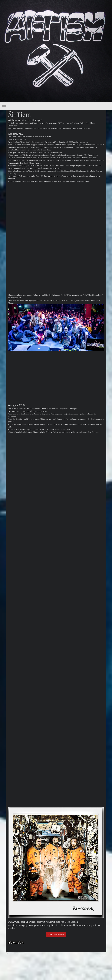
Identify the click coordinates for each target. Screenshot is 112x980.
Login (104, 953)
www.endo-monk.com (74, 181)
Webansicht (101, 956)
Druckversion (14, 953)
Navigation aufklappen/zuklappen (56, 106)
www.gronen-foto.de (56, 934)
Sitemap (27, 953)
